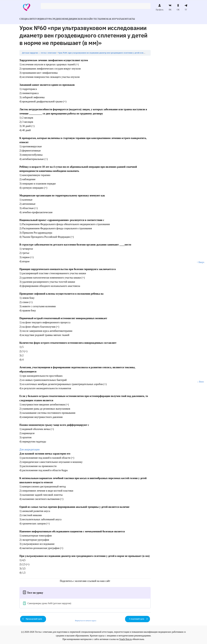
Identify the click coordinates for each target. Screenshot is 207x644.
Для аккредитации (29, 448)
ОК (178, 7)
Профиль (160, 7)
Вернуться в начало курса (86, 619)
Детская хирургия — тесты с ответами (39, 51)
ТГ (186, 7)
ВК (170, 7)
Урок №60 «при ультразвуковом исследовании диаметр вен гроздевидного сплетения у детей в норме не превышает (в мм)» (112, 51)
